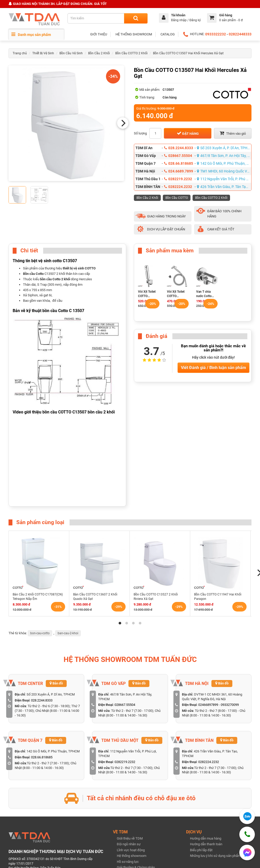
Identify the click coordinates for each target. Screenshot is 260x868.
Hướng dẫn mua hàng (206, 838)
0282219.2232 (178, 179)
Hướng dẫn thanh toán (206, 844)
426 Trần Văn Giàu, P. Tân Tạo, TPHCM (224, 187)
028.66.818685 (179, 163)
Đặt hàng (188, 133)
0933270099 (230, 705)
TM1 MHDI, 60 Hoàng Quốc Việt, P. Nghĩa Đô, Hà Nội (224, 171)
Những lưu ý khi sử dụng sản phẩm (215, 856)
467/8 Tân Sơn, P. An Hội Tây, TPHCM (224, 156)
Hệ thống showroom (132, 856)
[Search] (136, 18)
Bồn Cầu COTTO (177, 198)
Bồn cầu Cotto (33, 274)
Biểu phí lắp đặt (201, 850)
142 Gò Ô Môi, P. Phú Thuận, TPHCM (224, 163)
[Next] (123, 123)
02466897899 (208, 705)
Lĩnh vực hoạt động (131, 850)
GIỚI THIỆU (99, 34)
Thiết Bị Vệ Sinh (43, 53)
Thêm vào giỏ (233, 133)
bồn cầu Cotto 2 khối (55, 279)
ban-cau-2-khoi (68, 633)
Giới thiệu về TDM (130, 838)
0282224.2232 (178, 187)
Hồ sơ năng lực (128, 862)
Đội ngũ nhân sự (129, 844)
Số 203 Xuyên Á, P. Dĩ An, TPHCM (224, 148)
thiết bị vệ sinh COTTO (79, 268)
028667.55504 (178, 156)
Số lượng (140, 133)
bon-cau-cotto (40, 633)
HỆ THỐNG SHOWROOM (134, 34)
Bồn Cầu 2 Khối (99, 53)
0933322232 (216, 34)
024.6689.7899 (179, 171)
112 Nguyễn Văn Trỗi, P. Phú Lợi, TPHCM (224, 179)
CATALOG (168, 34)
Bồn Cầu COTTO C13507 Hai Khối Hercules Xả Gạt (188, 53)
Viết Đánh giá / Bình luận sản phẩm (213, 368)
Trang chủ (20, 53)
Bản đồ (56, 683)
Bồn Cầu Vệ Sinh (71, 53)
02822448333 (240, 34)
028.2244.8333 (179, 148)
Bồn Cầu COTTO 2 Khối (131, 53)
